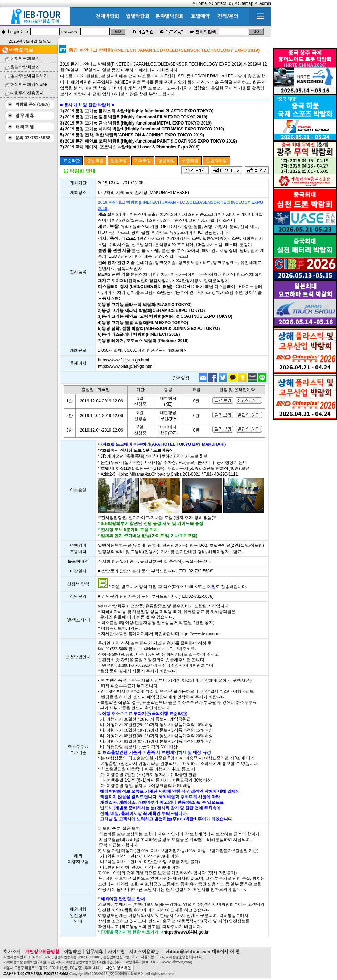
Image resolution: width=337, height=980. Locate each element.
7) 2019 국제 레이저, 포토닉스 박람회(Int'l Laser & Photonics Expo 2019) (130, 147)
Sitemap (246, 3)
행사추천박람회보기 (29, 76)
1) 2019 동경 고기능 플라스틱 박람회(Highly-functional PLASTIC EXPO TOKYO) (137, 111)
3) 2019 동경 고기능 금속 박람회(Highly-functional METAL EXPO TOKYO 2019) (136, 123)
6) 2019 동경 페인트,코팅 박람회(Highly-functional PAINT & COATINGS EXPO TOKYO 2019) (149, 141)
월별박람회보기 (25, 67)
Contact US (222, 3)
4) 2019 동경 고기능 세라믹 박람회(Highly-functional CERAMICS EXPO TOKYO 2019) (142, 129)
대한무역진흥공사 (27, 93)
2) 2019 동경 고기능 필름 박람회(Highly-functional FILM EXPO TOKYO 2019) (134, 117)
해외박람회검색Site (29, 84)
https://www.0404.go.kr (186, 932)
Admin (265, 3)
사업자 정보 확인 (118, 968)
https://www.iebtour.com (201, 634)
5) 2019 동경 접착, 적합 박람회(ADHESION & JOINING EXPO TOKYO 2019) (132, 135)
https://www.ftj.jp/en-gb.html (124, 360)
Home (201, 3)
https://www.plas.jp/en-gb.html (126, 366)
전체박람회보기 (25, 58)
